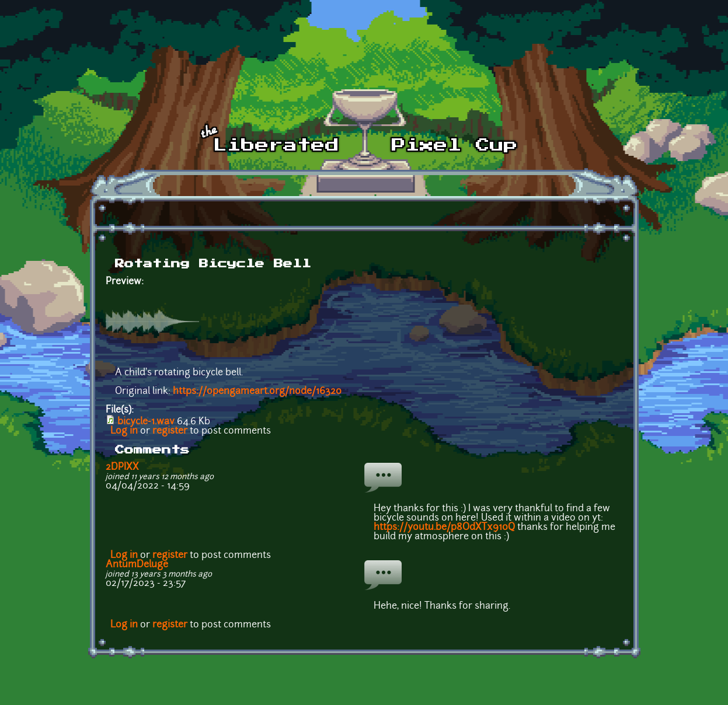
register (170, 431)
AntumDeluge (137, 565)
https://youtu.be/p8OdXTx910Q (444, 528)
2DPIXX (122, 467)
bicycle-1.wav (146, 422)
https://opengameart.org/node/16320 (257, 392)
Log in (124, 431)
